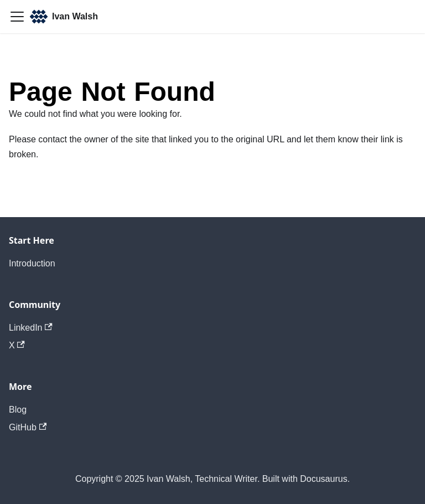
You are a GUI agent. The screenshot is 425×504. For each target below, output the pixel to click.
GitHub (28, 427)
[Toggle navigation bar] (17, 17)
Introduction (32, 263)
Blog (18, 410)
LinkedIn (31, 328)
